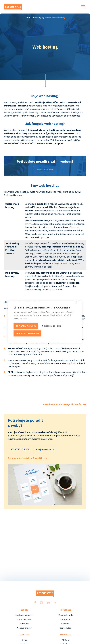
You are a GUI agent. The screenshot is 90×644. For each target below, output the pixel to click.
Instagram (41, 603)
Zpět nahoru (45, 586)
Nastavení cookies (51, 326)
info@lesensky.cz (45, 449)
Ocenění (65, 624)
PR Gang (66, 640)
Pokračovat (46, 80)
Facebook (35, 603)
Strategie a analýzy (24, 615)
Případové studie (65, 615)
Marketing (25, 624)
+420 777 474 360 (20, 449)
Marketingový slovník (41, 18)
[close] (76, 302)
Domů (28, 18)
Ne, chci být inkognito (27, 334)
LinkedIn (55, 603)
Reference (65, 619)
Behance (48, 603)
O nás (25, 640)
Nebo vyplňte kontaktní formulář (25, 458)
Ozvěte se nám (45, 170)
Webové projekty (24, 628)
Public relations (25, 619)
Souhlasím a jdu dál (26, 326)
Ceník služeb (65, 628)
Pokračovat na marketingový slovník (62, 404)
